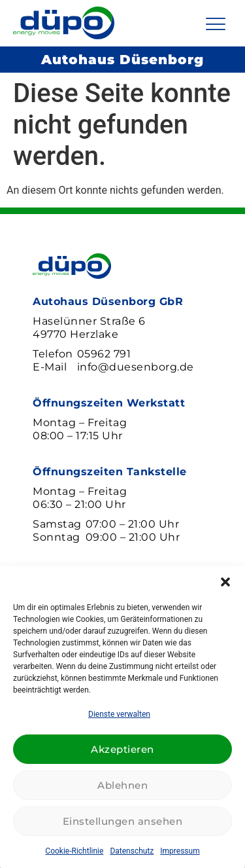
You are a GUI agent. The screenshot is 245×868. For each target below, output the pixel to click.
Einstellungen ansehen (123, 821)
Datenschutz (132, 851)
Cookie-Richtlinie (74, 851)
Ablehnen (122, 785)
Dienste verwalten (119, 714)
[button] (225, 582)
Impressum (180, 851)
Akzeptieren (122, 749)
